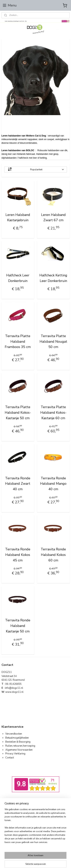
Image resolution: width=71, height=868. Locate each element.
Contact (10, 758)
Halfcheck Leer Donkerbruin (18, 278)
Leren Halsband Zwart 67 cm (53, 217)
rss (42, 838)
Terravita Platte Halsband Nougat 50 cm (53, 341)
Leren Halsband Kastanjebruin (18, 217)
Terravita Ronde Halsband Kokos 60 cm (53, 555)
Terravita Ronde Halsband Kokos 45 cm (18, 555)
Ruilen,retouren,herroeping (20, 746)
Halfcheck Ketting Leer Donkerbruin (53, 278)
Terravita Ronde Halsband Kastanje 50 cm (18, 626)
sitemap (35, 838)
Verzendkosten (14, 734)
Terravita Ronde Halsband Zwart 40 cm (18, 484)
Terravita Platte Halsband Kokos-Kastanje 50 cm (18, 413)
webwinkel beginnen (55, 838)
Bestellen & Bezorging (18, 742)
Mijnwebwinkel (41, 844)
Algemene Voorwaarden (19, 750)
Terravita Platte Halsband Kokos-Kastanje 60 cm (53, 413)
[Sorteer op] (36, 169)
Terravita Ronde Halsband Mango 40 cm (53, 484)
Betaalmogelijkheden (17, 738)
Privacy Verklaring (15, 754)
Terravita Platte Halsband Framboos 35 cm (18, 341)
